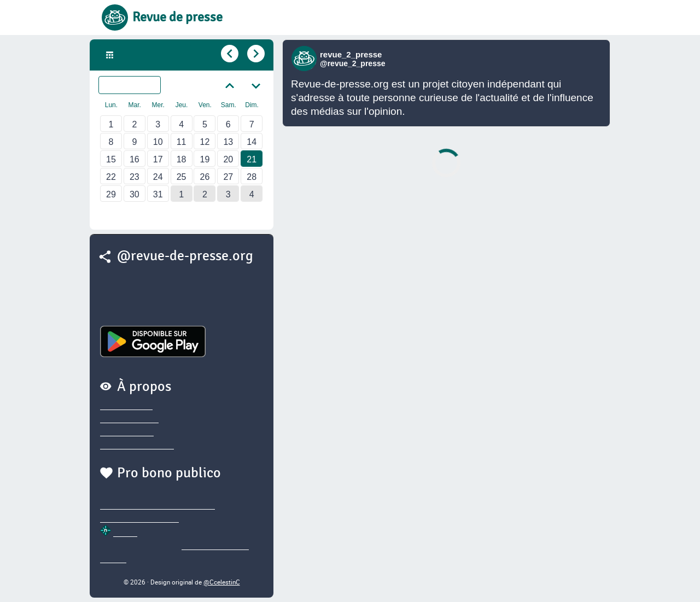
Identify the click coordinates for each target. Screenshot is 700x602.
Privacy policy (126, 406)
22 (111, 177)
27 (228, 177)
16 (135, 159)
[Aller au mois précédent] (230, 85)
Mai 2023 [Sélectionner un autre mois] (136, 85)
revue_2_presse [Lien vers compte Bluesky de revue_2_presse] (351, 54)
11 (182, 142)
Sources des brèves (137, 445)
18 (182, 159)
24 (158, 177)
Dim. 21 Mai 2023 (152, 55)
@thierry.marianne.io (139, 518)
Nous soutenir (127, 432)
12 (205, 142)
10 (158, 142)
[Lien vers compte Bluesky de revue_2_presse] (305, 59)
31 (158, 194)
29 (111, 194)
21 (252, 159)
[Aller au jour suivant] (255, 54)
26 (205, 177)
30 (135, 194)
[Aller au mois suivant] (256, 85)
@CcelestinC (222, 582)
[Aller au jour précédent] (229, 54)
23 (135, 177)
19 (205, 159)
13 (228, 142)
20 (228, 159)
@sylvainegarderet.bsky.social (157, 505)
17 (158, 159)
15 (111, 159)
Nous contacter (129, 419)
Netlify (125, 533)
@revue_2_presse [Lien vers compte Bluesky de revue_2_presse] (353, 63)
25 (182, 177)
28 (252, 177)
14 (252, 142)
